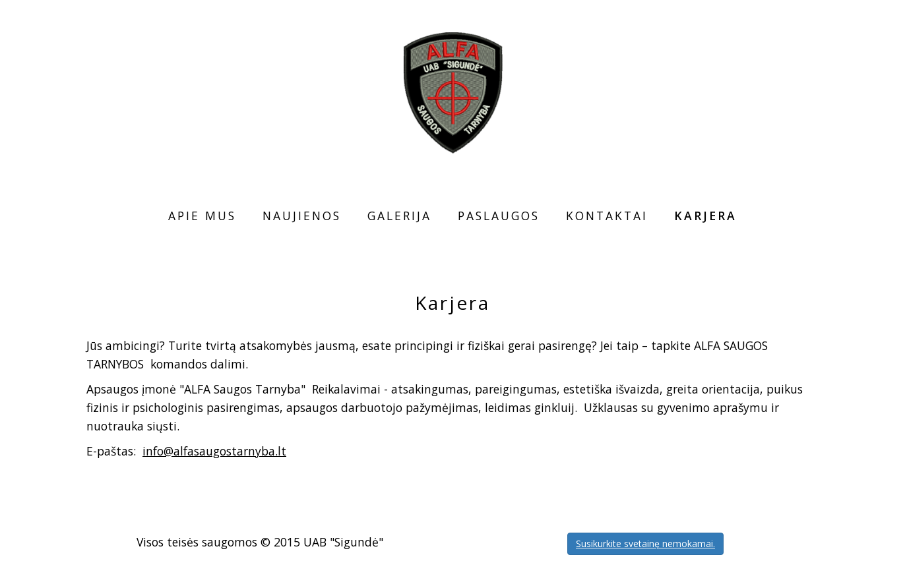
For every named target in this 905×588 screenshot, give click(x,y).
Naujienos (302, 216)
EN (860, 28)
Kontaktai (607, 216)
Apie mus (202, 216)
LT (842, 28)
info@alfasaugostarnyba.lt (214, 451)
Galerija (399, 216)
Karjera (705, 216)
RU (877, 28)
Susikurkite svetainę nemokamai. (645, 544)
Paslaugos (499, 216)
